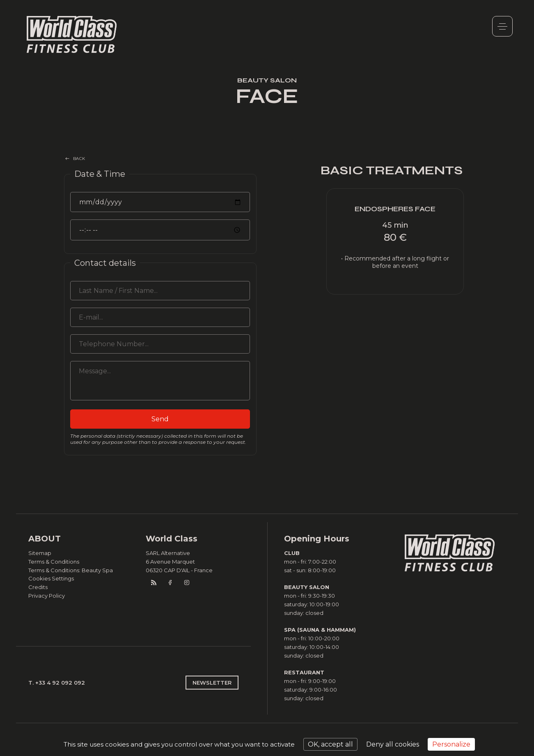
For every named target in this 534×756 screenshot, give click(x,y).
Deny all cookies (393, 744)
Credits (38, 587)
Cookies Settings (51, 578)
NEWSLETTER (212, 683)
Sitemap (40, 553)
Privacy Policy (47, 596)
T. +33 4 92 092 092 (57, 683)
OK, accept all (330, 744)
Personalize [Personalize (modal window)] (451, 744)
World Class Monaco (72, 34)
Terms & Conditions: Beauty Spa (71, 570)
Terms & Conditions (54, 562)
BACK (79, 159)
